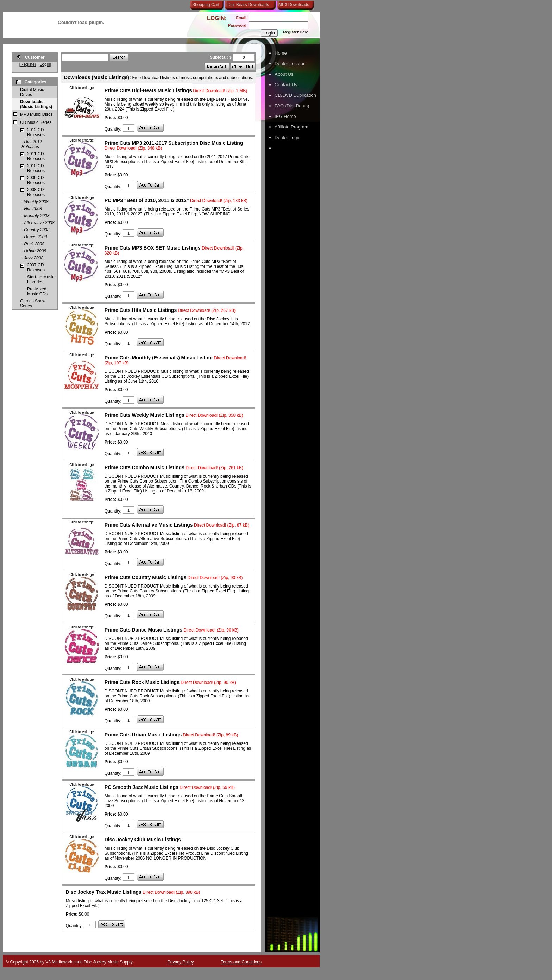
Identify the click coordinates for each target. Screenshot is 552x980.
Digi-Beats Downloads (248, 5)
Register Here (296, 32)
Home (281, 53)
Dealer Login (288, 137)
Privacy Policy (181, 962)
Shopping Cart (206, 5)
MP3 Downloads (293, 5)
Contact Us (286, 85)
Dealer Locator (290, 64)
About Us (284, 74)
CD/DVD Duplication (295, 95)
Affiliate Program (291, 127)
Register (28, 64)
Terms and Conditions (241, 962)
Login (45, 64)
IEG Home (285, 116)
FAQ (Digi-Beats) (292, 106)
